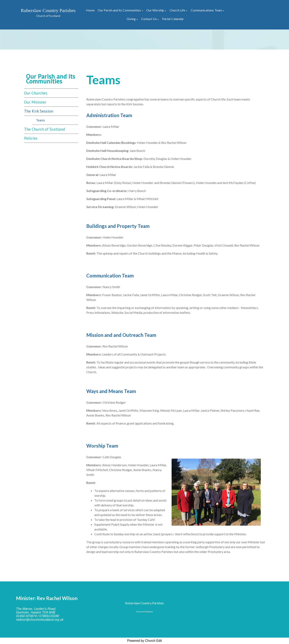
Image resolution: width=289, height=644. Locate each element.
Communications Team (206, 10)
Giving (131, 19)
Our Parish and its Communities (119, 10)
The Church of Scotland (45, 129)
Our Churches (36, 93)
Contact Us (149, 19)
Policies (31, 138)
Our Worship (155, 10)
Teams (41, 120)
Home (90, 10)
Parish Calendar (173, 19)
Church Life (177, 10)
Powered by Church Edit (145, 641)
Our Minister (35, 102)
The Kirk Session (39, 111)
